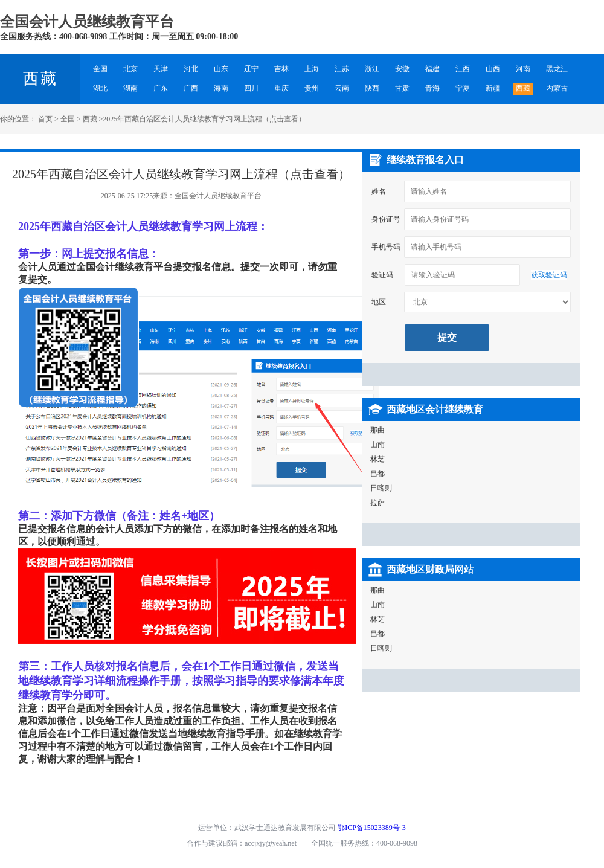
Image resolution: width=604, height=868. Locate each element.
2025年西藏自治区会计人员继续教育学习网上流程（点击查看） (204, 119)
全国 (68, 119)
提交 (447, 337)
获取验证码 (549, 275)
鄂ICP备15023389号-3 (372, 828)
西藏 (40, 79)
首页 (45, 119)
